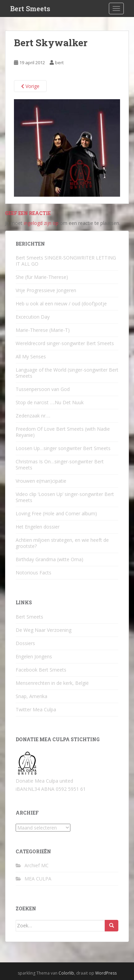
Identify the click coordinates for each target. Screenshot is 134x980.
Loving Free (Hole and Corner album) (56, 513)
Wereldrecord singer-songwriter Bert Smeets (65, 343)
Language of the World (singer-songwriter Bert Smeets (67, 373)
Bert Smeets (30, 8)
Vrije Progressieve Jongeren (46, 290)
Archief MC (37, 865)
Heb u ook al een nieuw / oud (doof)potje (61, 304)
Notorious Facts (33, 573)
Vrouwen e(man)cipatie (41, 481)
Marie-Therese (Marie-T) (43, 330)
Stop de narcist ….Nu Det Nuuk (50, 402)
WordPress (106, 973)
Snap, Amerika (31, 696)
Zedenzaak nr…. (33, 416)
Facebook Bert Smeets (41, 670)
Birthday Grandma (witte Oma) (49, 559)
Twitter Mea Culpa (36, 709)
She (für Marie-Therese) (42, 277)
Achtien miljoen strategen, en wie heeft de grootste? (62, 543)
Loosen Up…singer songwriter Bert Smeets (63, 448)
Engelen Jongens (34, 656)
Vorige (30, 86)
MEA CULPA (38, 879)
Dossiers (25, 643)
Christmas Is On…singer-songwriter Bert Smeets (60, 465)
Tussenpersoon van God (43, 389)
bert (59, 63)
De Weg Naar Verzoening (44, 630)
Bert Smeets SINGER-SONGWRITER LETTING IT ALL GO (66, 261)
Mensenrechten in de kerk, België (52, 683)
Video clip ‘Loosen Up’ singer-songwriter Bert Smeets (65, 497)
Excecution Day (33, 317)
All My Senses (31, 357)
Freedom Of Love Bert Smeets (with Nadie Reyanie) (63, 432)
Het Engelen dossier (38, 527)
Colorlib (66, 973)
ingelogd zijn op (41, 223)
